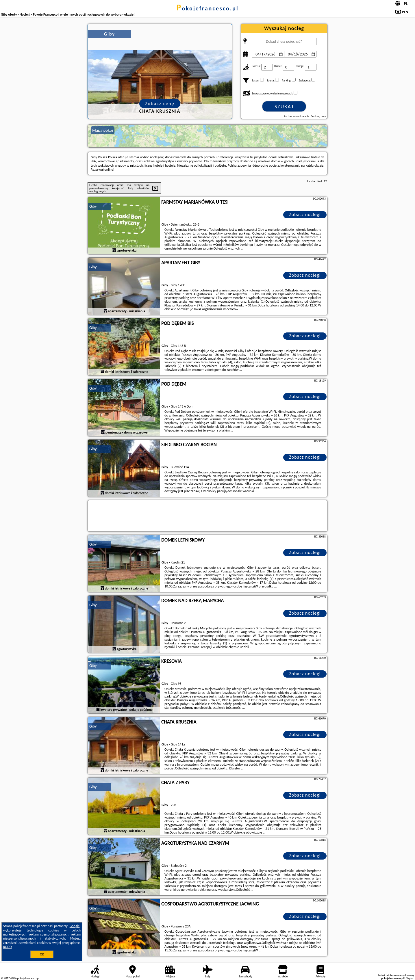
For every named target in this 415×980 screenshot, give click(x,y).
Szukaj (284, 107)
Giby (93, 206)
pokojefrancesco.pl (208, 8)
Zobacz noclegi (305, 214)
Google (75, 926)
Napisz (410, 978)
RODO (8, 947)
